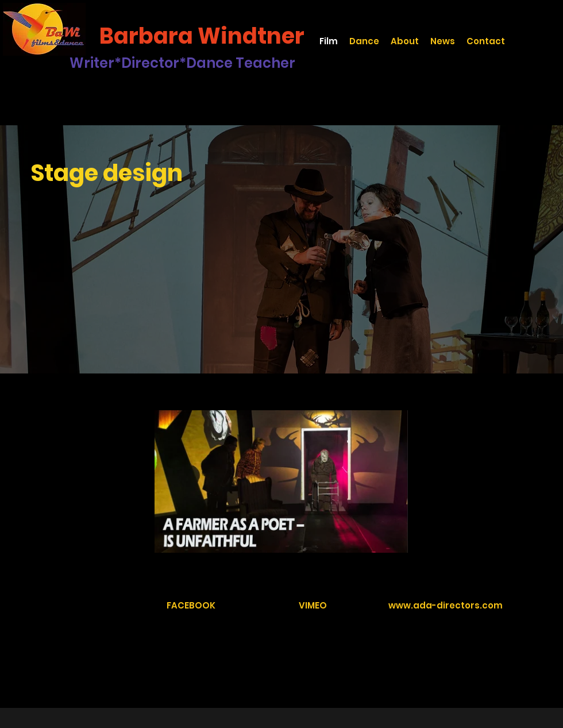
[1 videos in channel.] (281, 482)
